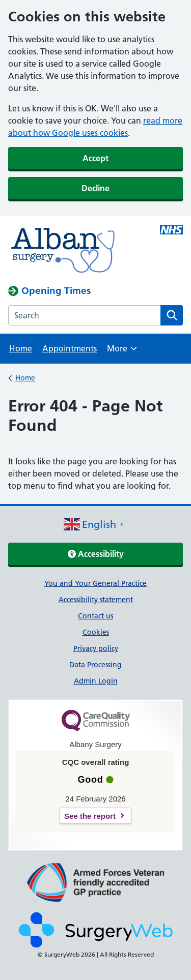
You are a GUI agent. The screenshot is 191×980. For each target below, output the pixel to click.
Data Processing (95, 665)
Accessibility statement (96, 600)
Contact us (95, 616)
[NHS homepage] (78, 250)
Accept (95, 158)
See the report (90, 816)
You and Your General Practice (95, 583)
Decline (95, 188)
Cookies (96, 632)
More (122, 352)
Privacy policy (96, 648)
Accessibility (96, 554)
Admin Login (96, 681)
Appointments (70, 348)
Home (21, 348)
